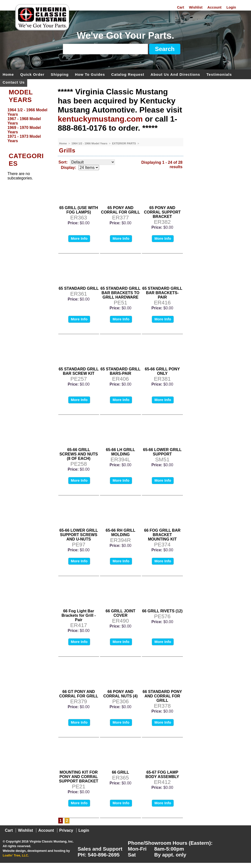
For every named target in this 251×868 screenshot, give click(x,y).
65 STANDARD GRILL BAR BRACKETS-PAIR (162, 293)
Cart (181, 7)
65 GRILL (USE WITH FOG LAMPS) (79, 210)
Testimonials (219, 74)
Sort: (63, 162)
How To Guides (90, 74)
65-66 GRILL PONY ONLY (162, 371)
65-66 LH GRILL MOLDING (120, 452)
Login (231, 7)
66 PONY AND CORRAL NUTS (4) (120, 694)
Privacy (66, 830)
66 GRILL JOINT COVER (121, 613)
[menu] (28, 126)
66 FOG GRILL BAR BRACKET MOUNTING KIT (162, 535)
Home (8, 74)
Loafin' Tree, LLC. (16, 855)
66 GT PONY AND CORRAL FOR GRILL (79, 694)
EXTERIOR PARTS (124, 143)
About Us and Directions (175, 74)
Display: (69, 168)
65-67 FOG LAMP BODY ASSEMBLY (162, 774)
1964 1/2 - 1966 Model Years (90, 143)
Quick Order (32, 74)
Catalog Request (128, 74)
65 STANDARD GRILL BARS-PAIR (120, 371)
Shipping (60, 74)
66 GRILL (120, 772)
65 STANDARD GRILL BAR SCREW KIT (79, 371)
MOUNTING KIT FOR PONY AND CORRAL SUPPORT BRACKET (79, 777)
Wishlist (196, 7)
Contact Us (14, 82)
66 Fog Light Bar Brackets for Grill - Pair (79, 615)
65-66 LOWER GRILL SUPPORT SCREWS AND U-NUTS (79, 535)
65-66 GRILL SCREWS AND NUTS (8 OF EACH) (79, 454)
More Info (79, 238)
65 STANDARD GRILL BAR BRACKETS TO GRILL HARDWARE (120, 293)
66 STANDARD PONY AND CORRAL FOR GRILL (162, 696)
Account (214, 7)
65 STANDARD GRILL (79, 288)
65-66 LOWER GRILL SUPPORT (162, 452)
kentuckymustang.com (100, 119)
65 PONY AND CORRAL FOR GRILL (120, 210)
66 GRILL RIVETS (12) (162, 611)
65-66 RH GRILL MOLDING (120, 533)
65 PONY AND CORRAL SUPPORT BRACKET (162, 212)
